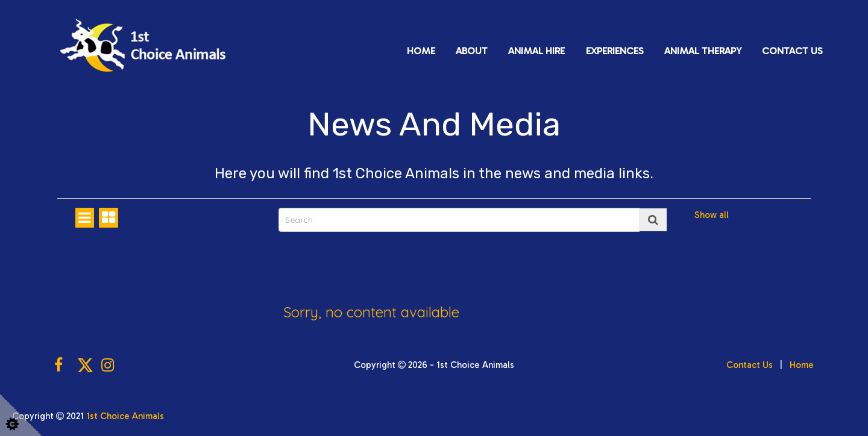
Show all (712, 215)
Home (421, 51)
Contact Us (792, 51)
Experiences (615, 51)
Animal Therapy (703, 51)
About (472, 51)
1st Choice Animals (125, 416)
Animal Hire (536, 51)
